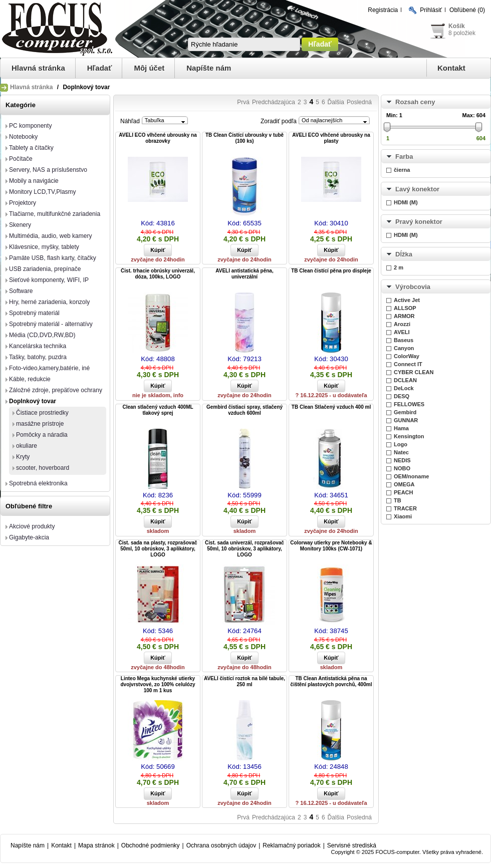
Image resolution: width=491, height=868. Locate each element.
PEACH (404, 492)
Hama (401, 428)
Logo (401, 444)
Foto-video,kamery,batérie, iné (49, 368)
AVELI (402, 332)
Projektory (23, 203)
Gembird (405, 412)
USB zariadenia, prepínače (45, 269)
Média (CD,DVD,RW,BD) (42, 335)
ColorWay (407, 356)
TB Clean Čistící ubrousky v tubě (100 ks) (244, 138)
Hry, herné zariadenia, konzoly (49, 302)
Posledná (359, 102)
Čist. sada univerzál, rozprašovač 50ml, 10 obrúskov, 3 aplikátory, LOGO (244, 549)
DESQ (402, 396)
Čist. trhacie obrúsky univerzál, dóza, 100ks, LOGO (158, 274)
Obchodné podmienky (151, 845)
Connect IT (408, 364)
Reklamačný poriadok (291, 845)
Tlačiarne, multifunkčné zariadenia (55, 214)
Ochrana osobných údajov (221, 845)
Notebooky (23, 137)
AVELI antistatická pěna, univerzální (244, 274)
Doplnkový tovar (33, 401)
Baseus (404, 340)
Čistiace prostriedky (42, 413)
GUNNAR (406, 420)
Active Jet (407, 300)
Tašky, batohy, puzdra (38, 357)
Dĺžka (404, 254)
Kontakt (451, 68)
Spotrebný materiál (34, 313)
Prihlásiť (431, 10)
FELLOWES (409, 404)
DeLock (404, 388)
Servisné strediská (352, 845)
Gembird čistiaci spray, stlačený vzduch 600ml (244, 410)
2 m (399, 267)
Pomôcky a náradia (42, 435)
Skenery (20, 225)
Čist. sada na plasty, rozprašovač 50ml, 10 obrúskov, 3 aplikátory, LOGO (158, 549)
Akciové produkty (32, 526)
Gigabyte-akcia (29, 537)
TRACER (405, 508)
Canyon (404, 348)
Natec (401, 452)
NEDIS (402, 460)
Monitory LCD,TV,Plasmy (43, 192)
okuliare (27, 446)
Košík (457, 26)
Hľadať (100, 68)
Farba (404, 157)
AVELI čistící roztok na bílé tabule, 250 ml (244, 681)
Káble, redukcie (30, 379)
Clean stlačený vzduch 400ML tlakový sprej (158, 410)
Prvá (243, 102)
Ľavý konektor (417, 189)
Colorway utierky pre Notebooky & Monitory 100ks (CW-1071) (331, 546)
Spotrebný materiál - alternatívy (51, 324)
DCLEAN (405, 380)
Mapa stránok (96, 845)
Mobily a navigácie (34, 181)
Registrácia (383, 10)
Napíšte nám (209, 68)
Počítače (21, 159)
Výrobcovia (413, 287)
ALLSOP (405, 308)
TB (398, 500)
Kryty (23, 457)
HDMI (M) (406, 202)
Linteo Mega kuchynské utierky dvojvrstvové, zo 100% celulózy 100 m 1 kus (158, 684)
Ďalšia (336, 102)
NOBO (402, 468)
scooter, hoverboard (43, 468)
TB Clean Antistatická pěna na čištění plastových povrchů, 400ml (331, 681)
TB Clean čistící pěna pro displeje (331, 271)
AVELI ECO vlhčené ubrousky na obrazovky (158, 138)
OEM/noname (411, 476)
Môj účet (149, 68)
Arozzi (402, 324)
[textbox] (244, 44)
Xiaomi (403, 516)
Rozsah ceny (415, 102)
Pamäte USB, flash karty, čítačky (53, 258)
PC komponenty (30, 126)
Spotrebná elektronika (38, 483)
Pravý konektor (419, 222)
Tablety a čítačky (31, 148)
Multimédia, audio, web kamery (50, 236)
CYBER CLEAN (414, 372)
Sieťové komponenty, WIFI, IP (49, 280)
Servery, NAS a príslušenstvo (48, 170)
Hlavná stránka (38, 68)
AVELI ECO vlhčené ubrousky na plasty (331, 138)
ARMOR (404, 316)
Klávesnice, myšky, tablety (44, 247)
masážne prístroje (40, 424)
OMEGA (404, 484)
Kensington (409, 436)
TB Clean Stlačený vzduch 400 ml (331, 407)
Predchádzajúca (274, 102)
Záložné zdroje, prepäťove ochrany (56, 390)
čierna (402, 170)
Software (21, 291)
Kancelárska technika (38, 346)
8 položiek (462, 33)
